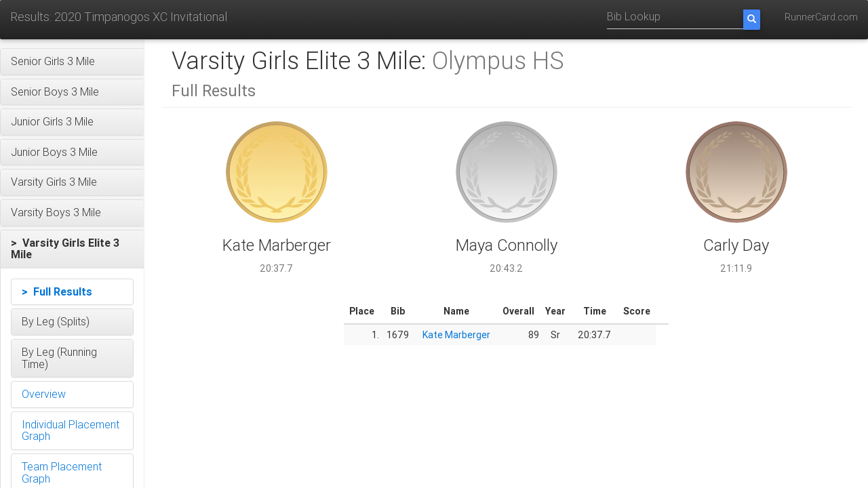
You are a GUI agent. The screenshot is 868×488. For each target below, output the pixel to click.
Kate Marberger (456, 335)
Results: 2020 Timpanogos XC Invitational (119, 17)
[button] (72, 62)
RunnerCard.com (821, 17)
